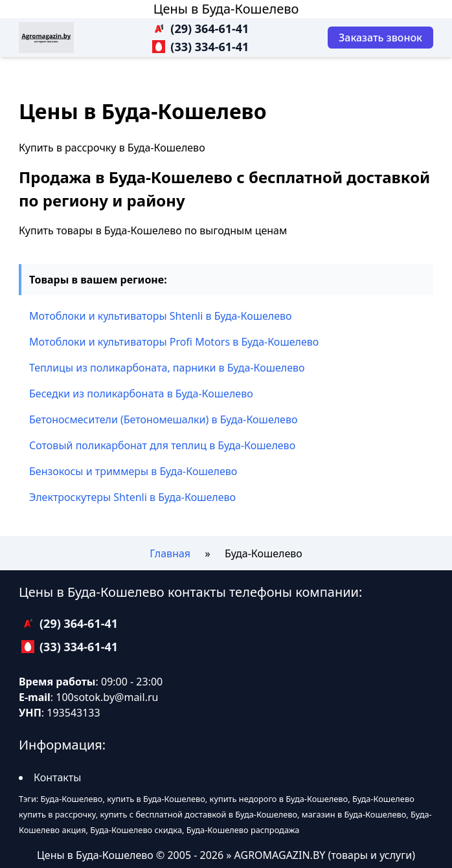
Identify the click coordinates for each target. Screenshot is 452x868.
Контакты (57, 777)
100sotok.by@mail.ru (107, 697)
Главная (170, 553)
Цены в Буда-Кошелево (226, 9)
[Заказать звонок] (380, 38)
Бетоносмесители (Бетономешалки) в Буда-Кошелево (163, 419)
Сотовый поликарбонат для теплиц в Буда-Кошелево (162, 445)
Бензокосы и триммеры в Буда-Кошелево (133, 471)
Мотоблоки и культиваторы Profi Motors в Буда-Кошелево (174, 342)
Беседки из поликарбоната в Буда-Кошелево (141, 394)
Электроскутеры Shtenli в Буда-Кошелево (132, 497)
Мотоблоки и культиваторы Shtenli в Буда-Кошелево (161, 316)
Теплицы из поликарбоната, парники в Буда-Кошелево (167, 368)
